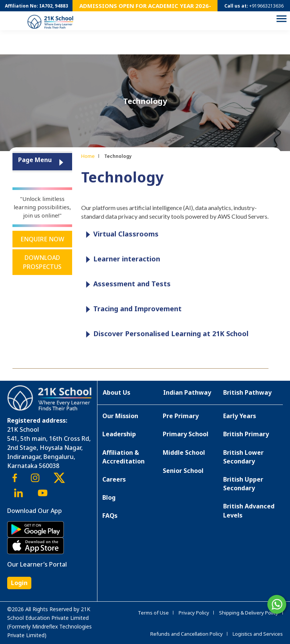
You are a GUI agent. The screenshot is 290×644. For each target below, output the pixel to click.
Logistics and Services (258, 634)
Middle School (184, 452)
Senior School (183, 471)
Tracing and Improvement (132, 309)
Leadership (119, 434)
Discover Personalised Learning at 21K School (165, 334)
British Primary (246, 434)
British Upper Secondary (243, 484)
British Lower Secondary (243, 457)
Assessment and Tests (126, 284)
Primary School (186, 434)
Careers (114, 479)
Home (88, 156)
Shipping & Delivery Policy (249, 613)
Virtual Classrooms (120, 234)
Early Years (240, 416)
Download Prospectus (42, 262)
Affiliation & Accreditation (123, 457)
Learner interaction (121, 259)
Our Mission (120, 416)
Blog (109, 497)
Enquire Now (42, 239)
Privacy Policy (194, 613)
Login (19, 583)
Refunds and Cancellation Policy (187, 634)
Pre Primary (181, 416)
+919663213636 (266, 6)
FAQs (110, 516)
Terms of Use (153, 613)
